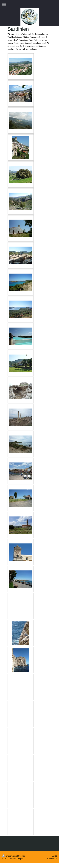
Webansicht (52, 858)
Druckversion (10, 856)
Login (54, 856)
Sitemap (22, 856)
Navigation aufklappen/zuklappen (29, 4)
